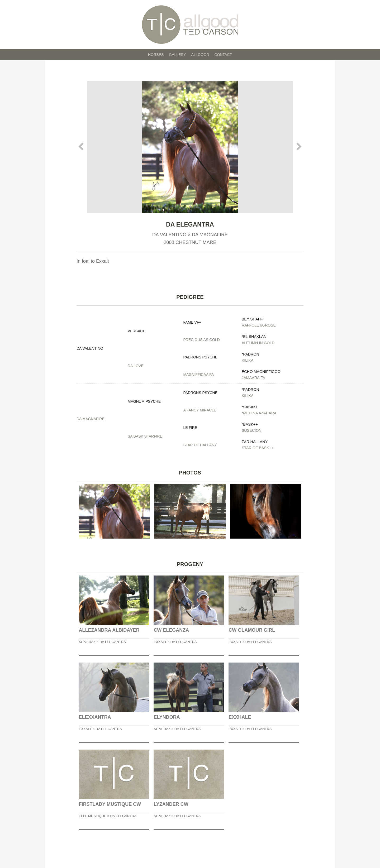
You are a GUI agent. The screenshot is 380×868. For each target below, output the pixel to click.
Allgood (200, 55)
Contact (223, 55)
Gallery (177, 55)
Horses (156, 55)
